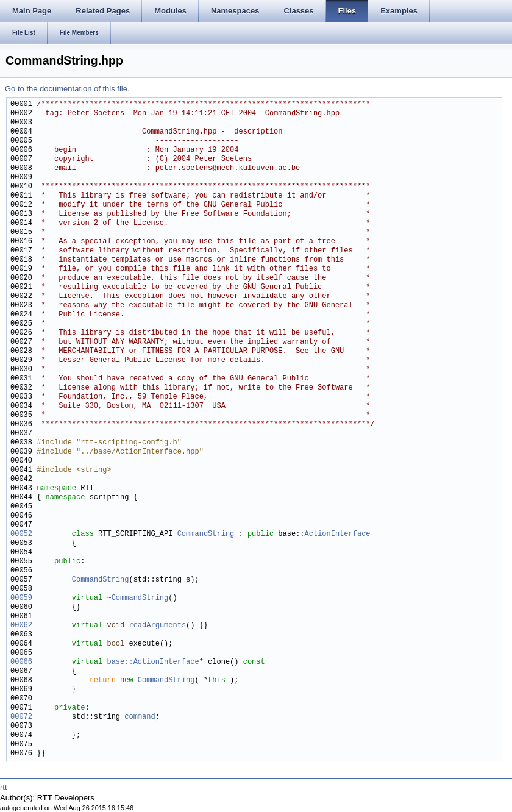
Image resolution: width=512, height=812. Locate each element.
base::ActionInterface (153, 662)
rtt (4, 787)
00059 (21, 598)
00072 (21, 717)
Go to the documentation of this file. (67, 89)
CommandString (206, 534)
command (140, 717)
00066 (21, 662)
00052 (21, 534)
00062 (21, 626)
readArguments (157, 626)
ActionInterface (337, 534)
